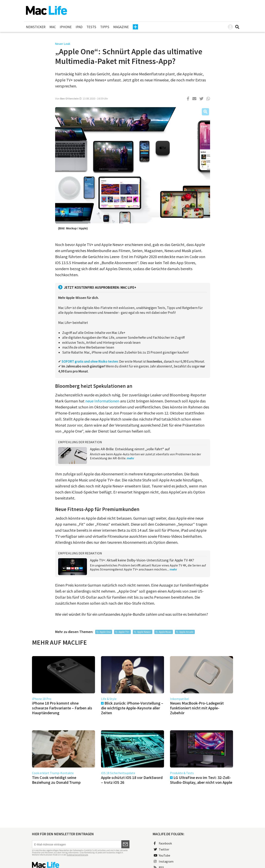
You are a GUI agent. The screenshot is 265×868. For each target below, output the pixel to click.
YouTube (162, 855)
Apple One (105, 632)
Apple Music (165, 632)
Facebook (163, 843)
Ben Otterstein (69, 98)
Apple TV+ (124, 632)
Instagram (164, 861)
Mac (53, 27)
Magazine (121, 27)
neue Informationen (102, 401)
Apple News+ (144, 632)
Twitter (161, 849)
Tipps (105, 27)
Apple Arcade (186, 632)
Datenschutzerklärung (77, 855)
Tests (91, 27)
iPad (79, 27)
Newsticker (36, 27)
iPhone (66, 27)
